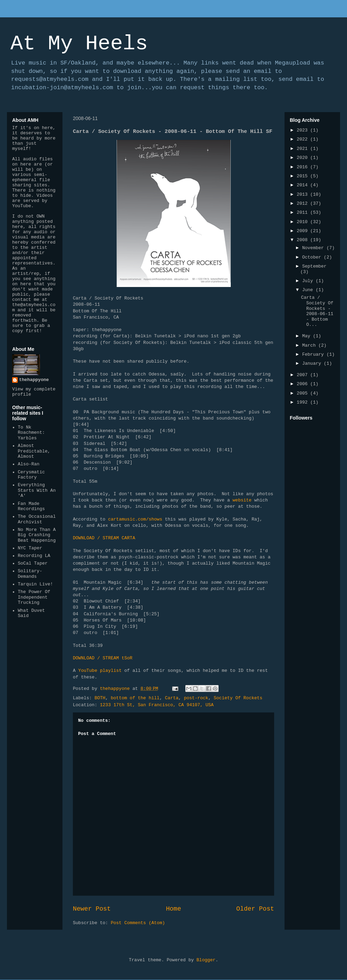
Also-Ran (28, 464)
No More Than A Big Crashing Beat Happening (37, 535)
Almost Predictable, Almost (34, 451)
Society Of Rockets (238, 698)
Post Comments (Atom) (138, 923)
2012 (303, 204)
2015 (303, 176)
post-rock (196, 698)
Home (173, 909)
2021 (303, 149)
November (314, 248)
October (313, 257)
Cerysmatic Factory (31, 475)
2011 (303, 213)
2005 (303, 393)
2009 (303, 231)
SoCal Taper (33, 563)
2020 (303, 158)
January (313, 364)
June (309, 290)
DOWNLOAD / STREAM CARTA (104, 538)
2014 (303, 185)
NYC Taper (30, 548)
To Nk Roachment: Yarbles (31, 433)
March (310, 345)
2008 (303, 240)
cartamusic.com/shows (135, 519)
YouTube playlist (101, 671)
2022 (303, 139)
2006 (303, 384)
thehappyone (34, 380)
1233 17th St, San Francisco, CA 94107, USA (157, 705)
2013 (303, 195)
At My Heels (79, 44)
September (314, 266)
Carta (172, 698)
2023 (303, 130)
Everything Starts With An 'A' (37, 490)
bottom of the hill (135, 698)
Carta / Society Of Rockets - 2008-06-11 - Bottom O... (317, 311)
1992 (303, 402)
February (314, 354)
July (309, 281)
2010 (303, 222)
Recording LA (34, 556)
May (308, 336)
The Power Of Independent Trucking (34, 597)
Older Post (255, 909)
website (243, 500)
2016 (303, 167)
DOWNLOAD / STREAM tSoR (103, 658)
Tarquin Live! (35, 584)
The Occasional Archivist (37, 519)
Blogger (206, 960)
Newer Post (92, 909)
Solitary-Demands (30, 574)
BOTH (100, 698)
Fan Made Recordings (31, 506)
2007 (303, 375)
